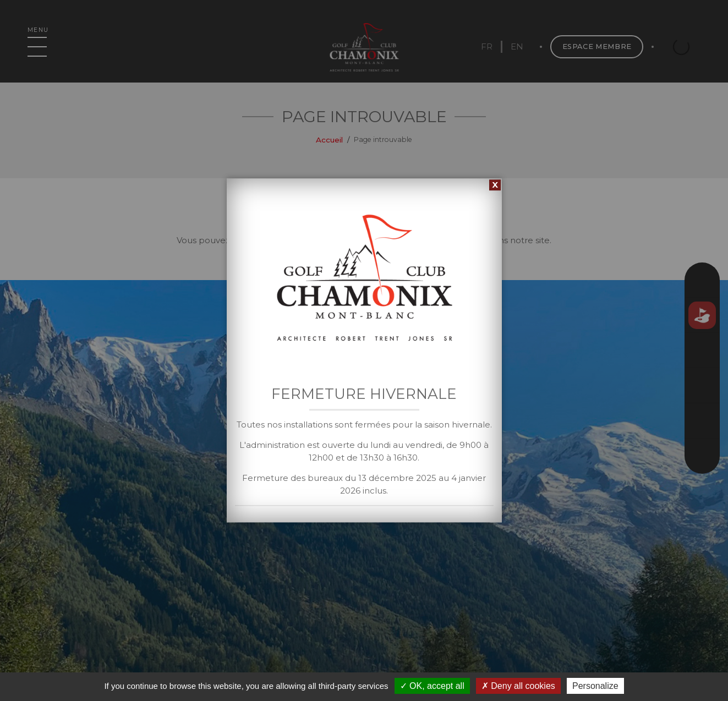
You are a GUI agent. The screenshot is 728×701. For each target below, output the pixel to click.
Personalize (595, 686)
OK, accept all (432, 686)
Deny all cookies (518, 686)
